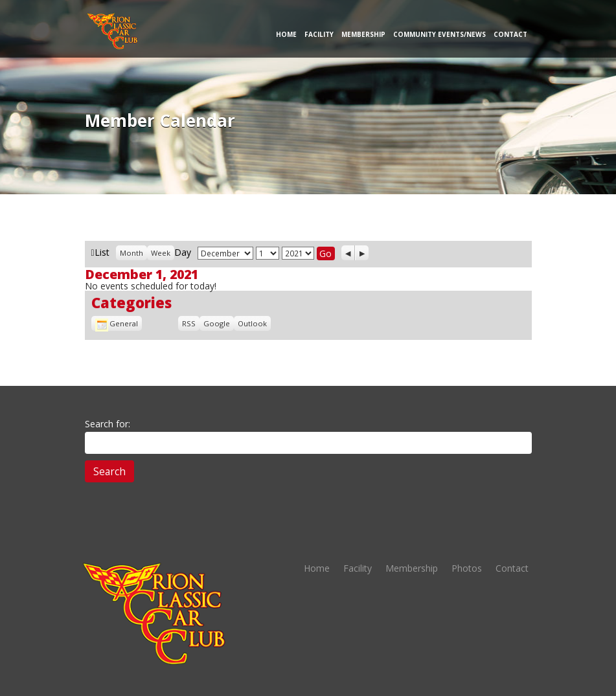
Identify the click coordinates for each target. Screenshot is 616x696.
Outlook (252, 323)
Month (131, 253)
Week (161, 253)
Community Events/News (439, 34)
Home (286, 34)
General (117, 323)
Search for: (108, 424)
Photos (467, 568)
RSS (189, 323)
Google (217, 323)
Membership (363, 34)
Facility (319, 34)
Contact (510, 34)
